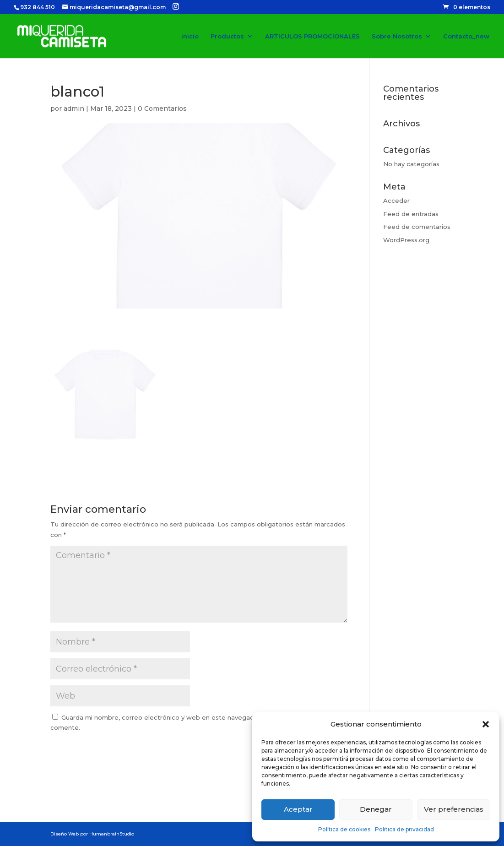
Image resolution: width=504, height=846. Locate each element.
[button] (486, 724)
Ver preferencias (454, 809)
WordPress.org (406, 240)
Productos (227, 36)
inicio (190, 36)
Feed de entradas (411, 214)
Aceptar (298, 809)
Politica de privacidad (404, 829)
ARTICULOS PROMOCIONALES (312, 36)
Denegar (376, 809)
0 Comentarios (162, 108)
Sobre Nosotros (397, 36)
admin (74, 108)
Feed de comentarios (417, 227)
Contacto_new (466, 36)
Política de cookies (344, 829)
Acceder (396, 201)
